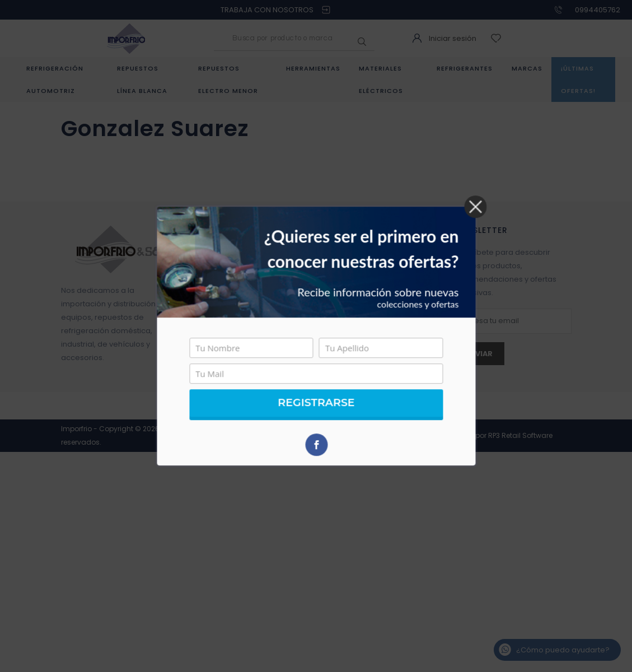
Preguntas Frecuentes (232, 288)
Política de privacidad (232, 328)
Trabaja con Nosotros (231, 342)
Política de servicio (226, 302)
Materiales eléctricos (381, 80)
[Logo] (126, 38)
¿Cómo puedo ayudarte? (563, 650)
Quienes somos (221, 248)
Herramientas (313, 68)
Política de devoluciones (237, 315)
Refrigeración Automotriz (55, 80)
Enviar (479, 354)
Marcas (527, 68)
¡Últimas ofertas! (578, 80)
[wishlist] (497, 39)
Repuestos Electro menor (228, 80)
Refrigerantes (465, 68)
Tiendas (207, 261)
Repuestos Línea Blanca (142, 80)
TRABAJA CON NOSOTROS (267, 10)
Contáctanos (216, 275)
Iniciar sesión (453, 38)
